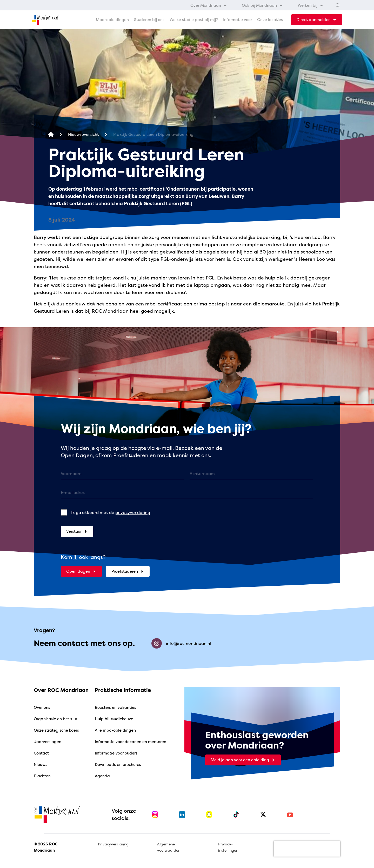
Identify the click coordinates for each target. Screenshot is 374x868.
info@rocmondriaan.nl (181, 643)
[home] (45, 20)
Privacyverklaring (113, 844)
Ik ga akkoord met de (111, 512)
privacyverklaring (133, 512)
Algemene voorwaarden (169, 847)
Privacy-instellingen (228, 847)
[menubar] (257, 5)
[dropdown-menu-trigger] (317, 20)
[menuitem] (209, 5)
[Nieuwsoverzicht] (83, 135)
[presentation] (307, 849)
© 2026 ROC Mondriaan (46, 847)
